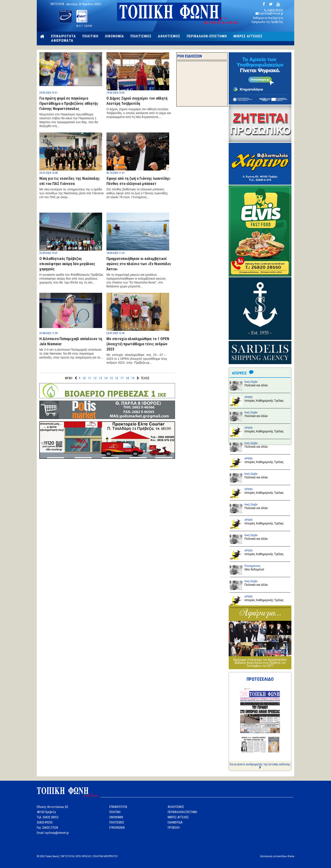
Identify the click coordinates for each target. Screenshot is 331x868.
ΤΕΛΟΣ (145, 378)
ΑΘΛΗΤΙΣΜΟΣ (169, 36)
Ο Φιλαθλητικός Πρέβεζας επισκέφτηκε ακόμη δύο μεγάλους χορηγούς (67, 264)
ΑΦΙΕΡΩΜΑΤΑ (62, 41)
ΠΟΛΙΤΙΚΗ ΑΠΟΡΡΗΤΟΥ (105, 856)
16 (117, 378)
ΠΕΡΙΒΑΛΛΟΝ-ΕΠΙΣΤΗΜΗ (207, 36)
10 (84, 378)
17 (122, 378)
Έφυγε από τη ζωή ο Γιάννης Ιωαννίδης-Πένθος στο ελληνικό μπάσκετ (139, 181)
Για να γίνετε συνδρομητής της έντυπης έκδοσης (260, 766)
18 (127, 378)
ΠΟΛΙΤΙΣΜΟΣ (141, 36)
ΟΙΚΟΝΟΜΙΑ (114, 36)
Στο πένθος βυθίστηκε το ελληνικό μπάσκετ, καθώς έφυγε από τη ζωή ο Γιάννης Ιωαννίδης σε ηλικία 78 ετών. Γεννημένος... (137, 193)
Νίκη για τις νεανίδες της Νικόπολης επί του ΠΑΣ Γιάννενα (70, 181)
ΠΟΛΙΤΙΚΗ (90, 36)
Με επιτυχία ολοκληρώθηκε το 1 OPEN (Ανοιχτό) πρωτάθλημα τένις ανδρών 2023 (138, 344)
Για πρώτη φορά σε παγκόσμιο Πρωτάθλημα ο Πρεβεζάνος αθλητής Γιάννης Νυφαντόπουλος (69, 103)
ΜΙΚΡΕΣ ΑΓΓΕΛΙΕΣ (248, 36)
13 (100, 378)
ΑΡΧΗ (69, 378)
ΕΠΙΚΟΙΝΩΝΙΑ (117, 828)
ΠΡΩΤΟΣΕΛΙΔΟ (260, 679)
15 (111, 378)
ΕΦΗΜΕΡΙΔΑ (175, 822)
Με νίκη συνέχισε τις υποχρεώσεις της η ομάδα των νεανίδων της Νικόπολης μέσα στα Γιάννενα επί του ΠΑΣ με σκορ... (72, 193)
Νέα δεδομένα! (254, 569)
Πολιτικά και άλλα (256, 385)
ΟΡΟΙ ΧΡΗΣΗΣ (83, 856)
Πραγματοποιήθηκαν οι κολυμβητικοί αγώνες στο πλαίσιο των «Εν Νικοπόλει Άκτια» (139, 264)
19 (133, 378)
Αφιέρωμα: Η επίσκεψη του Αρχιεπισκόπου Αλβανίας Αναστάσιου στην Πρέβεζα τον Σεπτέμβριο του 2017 (260, 663)
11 (90, 378)
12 (95, 378)
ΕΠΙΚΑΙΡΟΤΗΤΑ (63, 36)
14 (106, 378)
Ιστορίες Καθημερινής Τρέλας (264, 401)
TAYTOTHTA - (58, 4)
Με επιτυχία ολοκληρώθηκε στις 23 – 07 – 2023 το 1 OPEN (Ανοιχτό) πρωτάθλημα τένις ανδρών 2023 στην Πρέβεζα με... (137, 359)
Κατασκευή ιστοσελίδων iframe (277, 856)
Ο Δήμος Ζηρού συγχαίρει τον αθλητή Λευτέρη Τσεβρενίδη (137, 101)
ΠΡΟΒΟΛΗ (174, 828)
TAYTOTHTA (67, 856)
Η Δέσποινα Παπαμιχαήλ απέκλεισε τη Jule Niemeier (71, 341)
